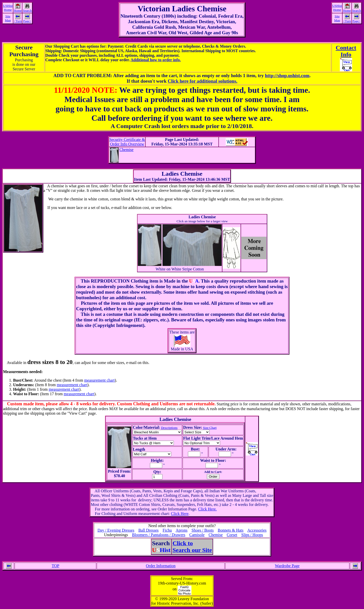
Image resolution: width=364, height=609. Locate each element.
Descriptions (169, 428)
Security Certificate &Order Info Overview (127, 142)
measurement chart (99, 380)
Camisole (197, 535)
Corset (232, 535)
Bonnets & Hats (230, 530)
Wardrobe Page (287, 566)
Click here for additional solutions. (203, 81)
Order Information (161, 566)
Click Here (180, 514)
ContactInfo (346, 51)
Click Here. (208, 509)
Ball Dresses (148, 530)
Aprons (181, 530)
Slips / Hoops (252, 535)
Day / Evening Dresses (116, 530)
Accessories (257, 530)
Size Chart (210, 428)
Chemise (126, 150)
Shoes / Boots (203, 530)
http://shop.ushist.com (287, 75)
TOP (55, 566)
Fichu (167, 530)
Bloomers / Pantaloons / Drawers (159, 535)
